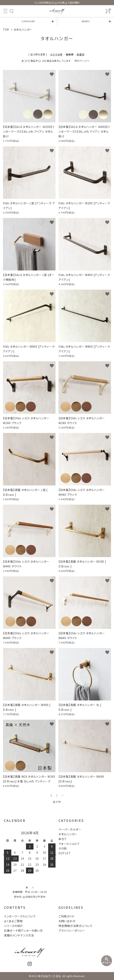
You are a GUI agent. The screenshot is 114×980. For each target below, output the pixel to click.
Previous (6, 855)
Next (54, 855)
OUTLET (65, 853)
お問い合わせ (67, 921)
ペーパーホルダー (70, 829)
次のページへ (82, 61)
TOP (6, 29)
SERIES (86, 21)
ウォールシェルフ (69, 844)
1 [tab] (27, 888)
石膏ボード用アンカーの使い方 (23, 931)
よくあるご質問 (13, 921)
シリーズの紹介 (13, 926)
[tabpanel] (30, 852)
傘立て (63, 839)
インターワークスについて (20, 916)
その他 (63, 848)
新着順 (80, 54)
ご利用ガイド (66, 916)
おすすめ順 (57, 54)
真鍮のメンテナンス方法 (19, 935)
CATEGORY (28, 21)
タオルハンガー (23, 29)
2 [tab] (33, 888)
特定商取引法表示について (76, 926)
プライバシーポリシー (72, 931)
